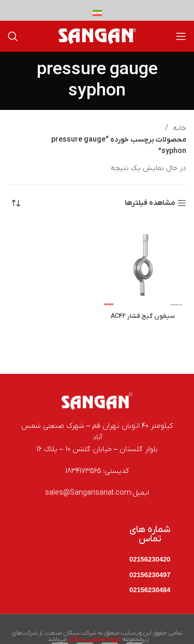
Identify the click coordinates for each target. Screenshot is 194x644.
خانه (178, 128)
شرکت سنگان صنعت (71, 633)
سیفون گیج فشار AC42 (143, 316)
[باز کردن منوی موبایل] (181, 36)
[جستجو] (13, 36)
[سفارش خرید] (16, 203)
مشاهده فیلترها (150, 204)
